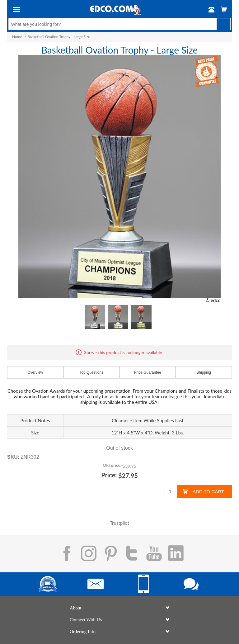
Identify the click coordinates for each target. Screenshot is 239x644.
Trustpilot (119, 523)
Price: (109, 475)
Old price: (112, 465)
